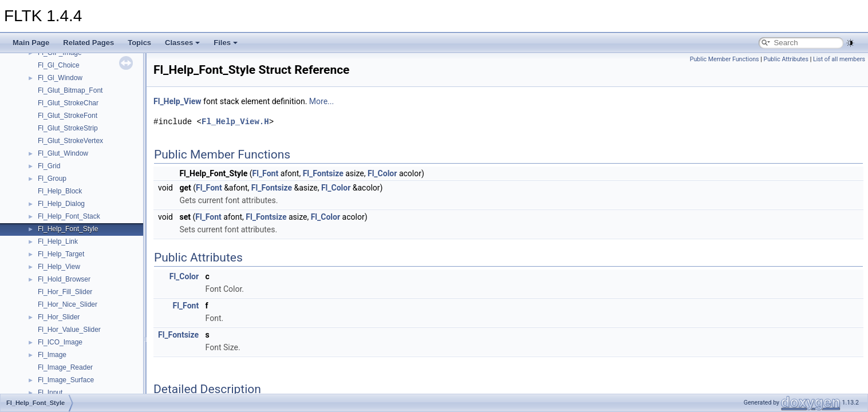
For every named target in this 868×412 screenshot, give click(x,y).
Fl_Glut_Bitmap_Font (70, 90)
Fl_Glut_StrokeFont (68, 116)
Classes (182, 43)
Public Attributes (786, 59)
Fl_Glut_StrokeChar (68, 103)
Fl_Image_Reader (65, 367)
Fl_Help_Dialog (61, 204)
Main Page (31, 43)
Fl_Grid (49, 166)
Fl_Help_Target (61, 254)
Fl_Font (266, 173)
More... (321, 101)
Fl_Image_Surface (66, 380)
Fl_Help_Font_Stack (69, 216)
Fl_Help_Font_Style (68, 229)
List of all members (839, 59)
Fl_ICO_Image (60, 342)
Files (226, 43)
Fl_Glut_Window (63, 153)
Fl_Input (50, 393)
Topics (139, 43)
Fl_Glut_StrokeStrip (68, 128)
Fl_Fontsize (323, 173)
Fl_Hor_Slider (59, 317)
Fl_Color (382, 173)
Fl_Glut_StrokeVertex (70, 141)
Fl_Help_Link (58, 241)
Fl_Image (52, 355)
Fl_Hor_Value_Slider (69, 330)
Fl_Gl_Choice (59, 65)
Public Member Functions (725, 59)
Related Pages (88, 43)
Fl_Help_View (59, 267)
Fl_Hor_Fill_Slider (65, 292)
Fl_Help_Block (60, 191)
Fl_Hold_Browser (64, 279)
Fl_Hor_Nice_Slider (68, 304)
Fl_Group (52, 179)
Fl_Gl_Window (60, 78)
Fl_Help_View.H (235, 122)
